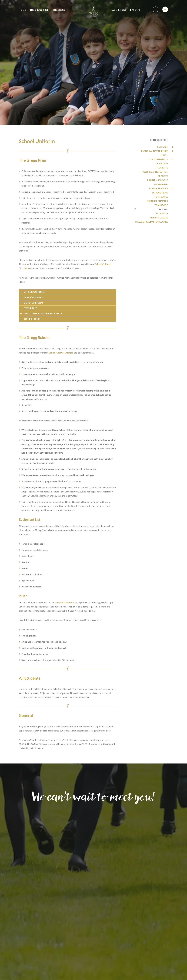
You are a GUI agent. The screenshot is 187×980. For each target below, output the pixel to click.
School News (160, 193)
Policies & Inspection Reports (155, 174)
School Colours (103, 264)
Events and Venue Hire (155, 151)
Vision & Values (159, 218)
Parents (135, 10)
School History (158, 188)
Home (22, 10)
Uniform (163, 209)
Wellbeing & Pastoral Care (152, 222)
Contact (163, 147)
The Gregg (59, 10)
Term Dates (161, 197)
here (26, 268)
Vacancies (162, 213)
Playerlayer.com (65, 602)
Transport (161, 205)
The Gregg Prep (39, 10)
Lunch (164, 155)
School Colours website (61, 353)
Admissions (119, 10)
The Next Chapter (157, 201)
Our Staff (162, 163)
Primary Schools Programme (158, 182)
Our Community (158, 159)
